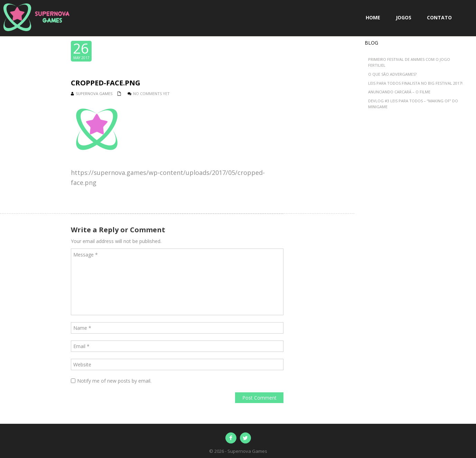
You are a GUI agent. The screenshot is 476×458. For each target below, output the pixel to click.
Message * (177, 282)
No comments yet (151, 94)
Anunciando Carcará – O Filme (399, 92)
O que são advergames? (392, 74)
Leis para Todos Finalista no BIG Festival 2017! (415, 83)
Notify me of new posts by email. (114, 381)
